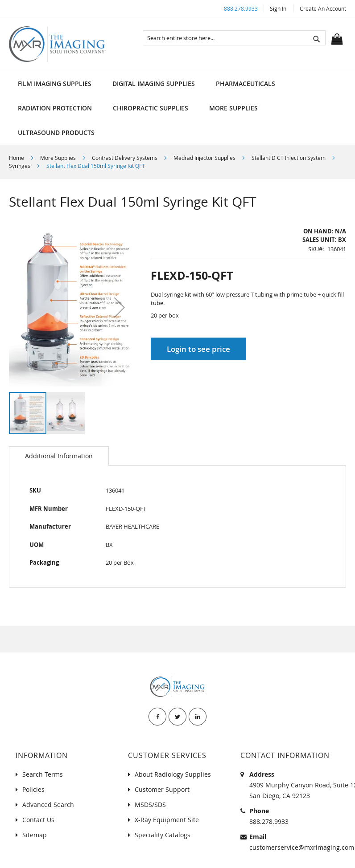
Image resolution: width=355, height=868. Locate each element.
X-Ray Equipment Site (167, 820)
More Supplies (58, 158)
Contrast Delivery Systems (125, 158)
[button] (120, 307)
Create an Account (323, 8)
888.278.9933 (241, 8)
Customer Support (162, 789)
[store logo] (57, 44)
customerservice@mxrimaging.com (302, 847)
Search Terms (43, 774)
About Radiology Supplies (173, 774)
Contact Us (38, 820)
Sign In (278, 8)
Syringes (20, 166)
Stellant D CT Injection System (289, 158)
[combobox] (234, 38)
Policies (33, 789)
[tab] (59, 456)
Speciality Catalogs (163, 835)
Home (17, 158)
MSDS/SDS (150, 805)
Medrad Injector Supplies (204, 158)
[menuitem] (55, 84)
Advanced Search (48, 805)
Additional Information (59, 456)
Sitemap (35, 835)
